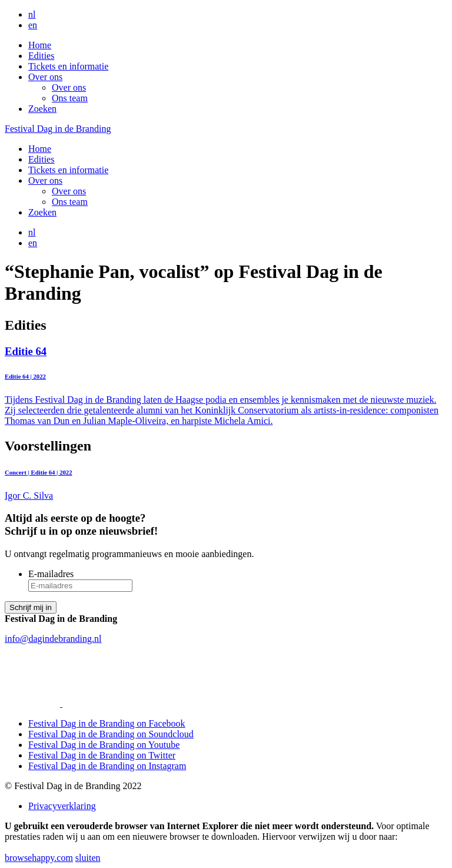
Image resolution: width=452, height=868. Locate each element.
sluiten (88, 858)
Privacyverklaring (62, 806)
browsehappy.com (39, 858)
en (33, 25)
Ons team (70, 98)
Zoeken (42, 109)
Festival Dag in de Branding (58, 129)
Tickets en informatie (68, 66)
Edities (41, 56)
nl (32, 14)
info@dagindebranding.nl (53, 639)
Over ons (45, 77)
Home (40, 45)
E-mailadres (51, 574)
